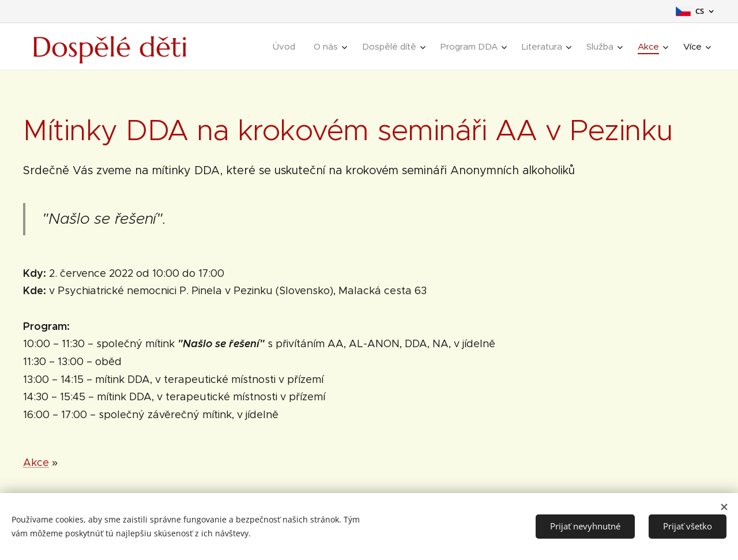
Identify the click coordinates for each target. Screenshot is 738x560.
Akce (36, 463)
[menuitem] (287, 47)
